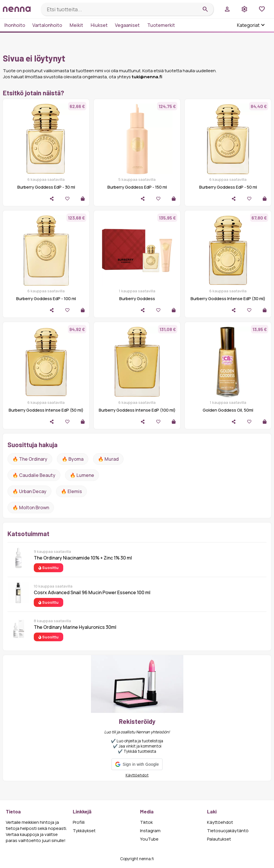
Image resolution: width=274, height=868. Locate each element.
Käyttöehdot (137, 775)
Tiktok (146, 822)
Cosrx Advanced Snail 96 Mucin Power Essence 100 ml (92, 592)
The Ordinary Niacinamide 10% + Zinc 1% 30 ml (83, 558)
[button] (137, 764)
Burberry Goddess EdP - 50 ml (228, 187)
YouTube (149, 839)
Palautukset (219, 839)
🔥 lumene (82, 475)
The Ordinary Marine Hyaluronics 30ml (75, 627)
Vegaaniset (127, 25)
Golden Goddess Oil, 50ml (228, 410)
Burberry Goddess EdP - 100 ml (46, 299)
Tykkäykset (84, 831)
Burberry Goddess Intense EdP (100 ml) (137, 410)
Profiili (79, 822)
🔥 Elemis (71, 491)
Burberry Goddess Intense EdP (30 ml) (228, 299)
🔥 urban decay (29, 491)
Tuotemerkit (161, 25)
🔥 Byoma (73, 459)
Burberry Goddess (137, 299)
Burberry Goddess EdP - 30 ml (46, 187)
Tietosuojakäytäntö (228, 831)
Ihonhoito (15, 25)
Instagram (150, 831)
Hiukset (99, 25)
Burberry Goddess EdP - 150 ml (137, 187)
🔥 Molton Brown (31, 508)
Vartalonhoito (47, 25)
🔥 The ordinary (30, 459)
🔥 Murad (108, 459)
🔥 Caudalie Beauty (34, 475)
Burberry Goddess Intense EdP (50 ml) (46, 410)
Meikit (76, 25)
